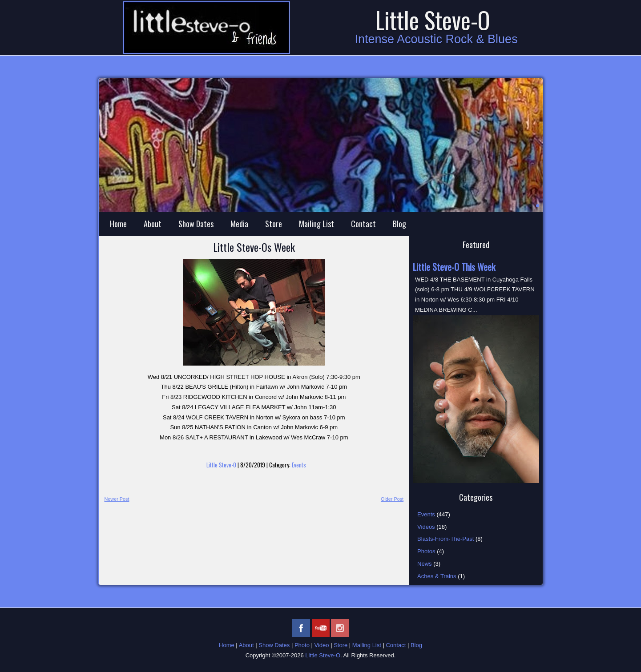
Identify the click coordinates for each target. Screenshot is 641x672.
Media (239, 224)
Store (274, 224)
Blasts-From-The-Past (445, 539)
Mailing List (316, 224)
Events (299, 465)
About (153, 224)
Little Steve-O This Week (454, 267)
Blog (399, 224)
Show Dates (196, 224)
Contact (363, 224)
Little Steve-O (433, 20)
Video (322, 645)
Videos (426, 527)
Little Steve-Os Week (254, 247)
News (425, 564)
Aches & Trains (437, 576)
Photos (426, 551)
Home (118, 224)
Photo (302, 645)
